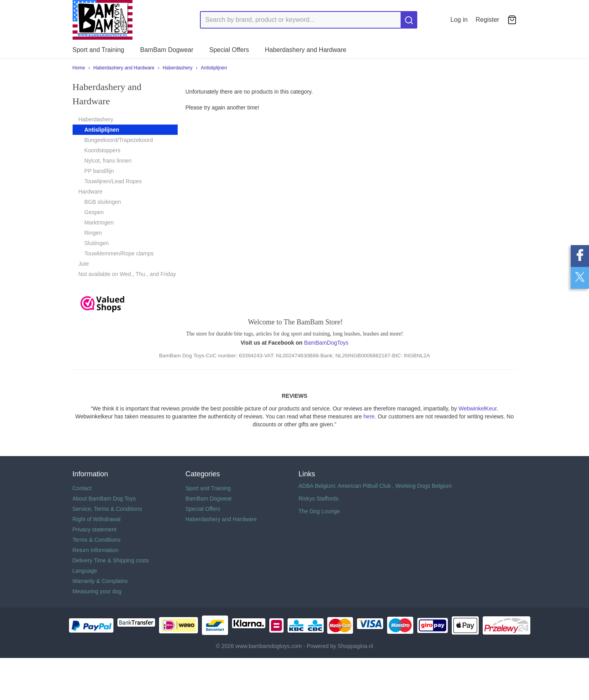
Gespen (94, 212)
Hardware (91, 192)
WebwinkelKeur (478, 408)
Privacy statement (95, 529)
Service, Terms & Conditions (107, 509)
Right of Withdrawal (97, 519)
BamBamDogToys (326, 343)
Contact (82, 488)
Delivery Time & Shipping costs (111, 560)
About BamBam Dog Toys (104, 499)
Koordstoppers (103, 150)
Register (487, 20)
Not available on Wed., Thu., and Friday (127, 274)
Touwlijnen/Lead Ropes (113, 181)
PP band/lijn (99, 171)
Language (85, 571)
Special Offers (229, 50)
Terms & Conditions (97, 540)
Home (79, 68)
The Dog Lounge (319, 511)
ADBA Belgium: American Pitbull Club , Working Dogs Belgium (375, 486)
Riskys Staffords (319, 499)
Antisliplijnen (214, 68)
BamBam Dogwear (167, 50)
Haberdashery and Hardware (306, 50)
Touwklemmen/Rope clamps (119, 253)
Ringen (93, 233)
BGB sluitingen (103, 202)
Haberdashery (177, 68)
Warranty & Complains (100, 581)
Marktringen (99, 222)
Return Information (96, 550)
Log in (459, 20)
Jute (84, 264)
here (369, 416)
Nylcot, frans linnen (108, 161)
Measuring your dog (97, 591)
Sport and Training (99, 50)
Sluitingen (97, 243)
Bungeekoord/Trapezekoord (119, 140)
